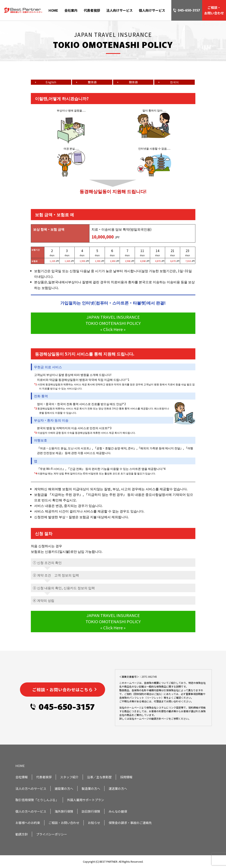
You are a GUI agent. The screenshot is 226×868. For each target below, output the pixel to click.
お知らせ (94, 823)
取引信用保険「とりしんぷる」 (37, 800)
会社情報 (22, 777)
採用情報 (126, 777)
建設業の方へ (64, 788)
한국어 (174, 82)
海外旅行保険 (64, 811)
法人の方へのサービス (31, 788)
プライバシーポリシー (52, 834)
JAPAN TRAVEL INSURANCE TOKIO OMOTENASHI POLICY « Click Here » (113, 323)
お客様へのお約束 (28, 823)
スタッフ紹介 (69, 777)
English (51, 82)
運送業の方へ (118, 788)
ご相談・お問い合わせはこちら (63, 690)
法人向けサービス (119, 10)
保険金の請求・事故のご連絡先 (130, 823)
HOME (53, 10)
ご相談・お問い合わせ (64, 823)
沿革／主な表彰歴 (99, 777)
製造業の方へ (91, 788)
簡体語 (133, 82)
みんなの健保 (118, 811)
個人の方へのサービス (31, 811)
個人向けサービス (152, 10)
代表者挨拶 (92, 10)
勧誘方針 (22, 834)
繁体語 (92, 82)
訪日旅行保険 (91, 811)
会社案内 (71, 10)
